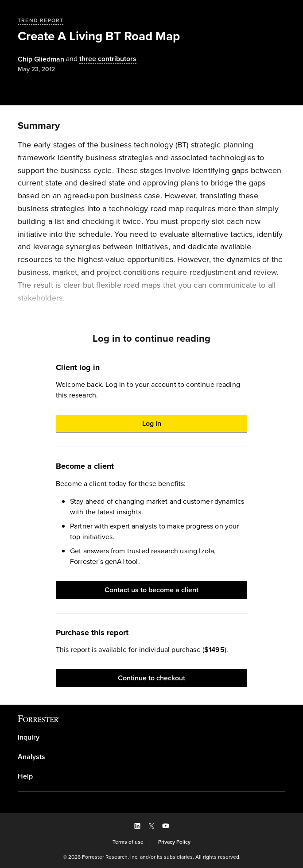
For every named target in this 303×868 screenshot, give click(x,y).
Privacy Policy (174, 842)
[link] (151, 737)
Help (25, 776)
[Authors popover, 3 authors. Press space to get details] (100, 59)
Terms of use (128, 842)
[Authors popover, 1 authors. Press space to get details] (41, 59)
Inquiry (29, 737)
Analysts (31, 757)
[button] (151, 424)
